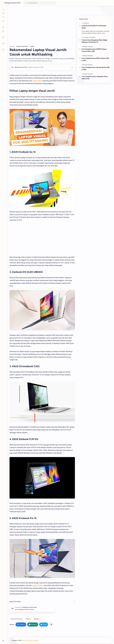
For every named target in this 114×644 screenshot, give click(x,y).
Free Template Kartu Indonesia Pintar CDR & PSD (95, 78)
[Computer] (86, 37)
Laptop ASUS (37, 81)
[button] (21, 625)
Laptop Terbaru (38, 586)
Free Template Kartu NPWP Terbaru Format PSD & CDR (94, 50)
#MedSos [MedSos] (36, 619)
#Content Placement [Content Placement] (16, 619)
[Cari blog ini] (40, 3)
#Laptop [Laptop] (28, 619)
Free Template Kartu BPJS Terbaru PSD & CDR (95, 59)
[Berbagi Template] (88, 46)
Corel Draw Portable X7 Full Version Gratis (94, 27)
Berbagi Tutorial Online (13, 3)
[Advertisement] (42, 26)
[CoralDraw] (86, 23)
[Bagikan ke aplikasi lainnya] (51, 625)
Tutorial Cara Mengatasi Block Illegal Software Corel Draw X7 (94, 41)
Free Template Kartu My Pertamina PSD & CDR (96, 68)
